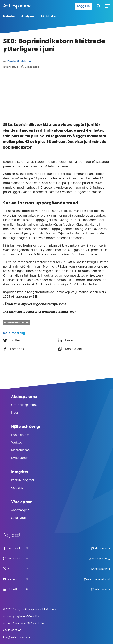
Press (19, 412)
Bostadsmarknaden (16, 322)
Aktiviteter (49, 16)
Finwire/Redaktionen (21, 61)
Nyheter (9, 16)
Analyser (28, 16)
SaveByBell (23, 518)
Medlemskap (24, 450)
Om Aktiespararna (28, 405)
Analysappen (24, 510)
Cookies (21, 488)
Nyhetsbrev (23, 458)
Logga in (83, 6)
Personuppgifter (27, 480)
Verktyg (21, 442)
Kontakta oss (24, 435)
